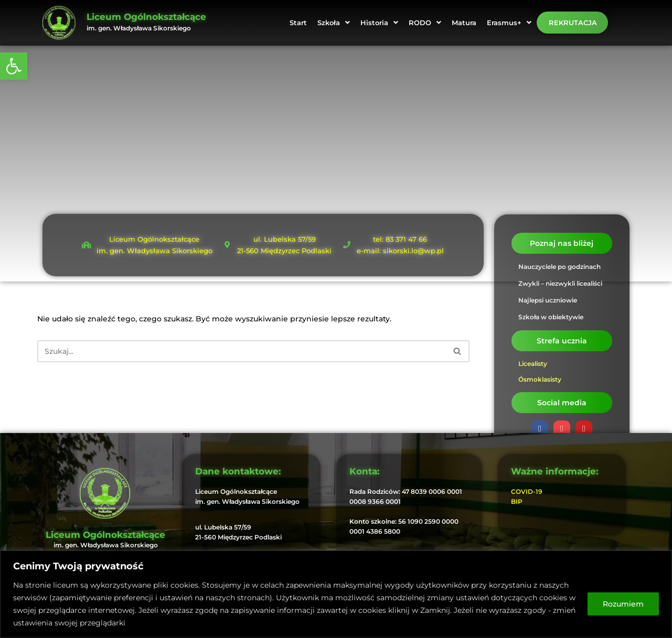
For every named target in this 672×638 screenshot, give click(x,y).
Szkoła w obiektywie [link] (551, 317)
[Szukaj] (242, 351)
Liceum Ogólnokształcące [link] (146, 17)
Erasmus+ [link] (509, 23)
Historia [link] (379, 23)
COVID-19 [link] (527, 491)
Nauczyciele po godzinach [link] (559, 267)
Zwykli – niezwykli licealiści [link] (560, 283)
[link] (14, 66)
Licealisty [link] (533, 364)
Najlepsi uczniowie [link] (548, 300)
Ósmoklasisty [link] (540, 379)
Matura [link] (464, 23)
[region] (336, 594)
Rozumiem (623, 604)
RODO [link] (425, 23)
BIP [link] (517, 501)
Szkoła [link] (334, 23)
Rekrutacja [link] (573, 23)
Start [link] (298, 23)
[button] (334, 23)
